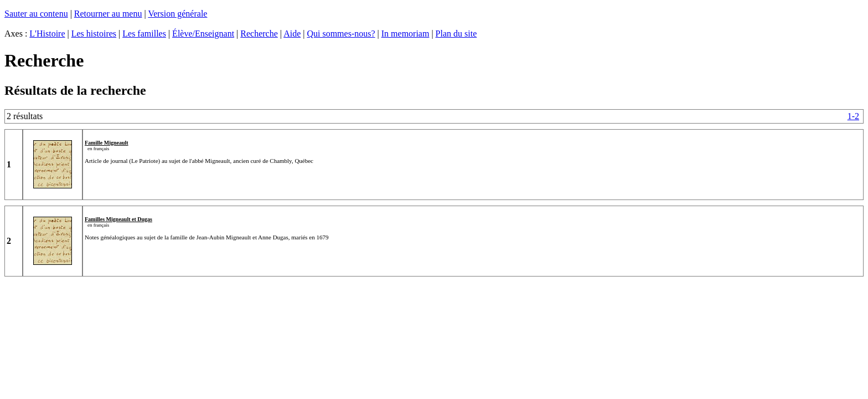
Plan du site (456, 34)
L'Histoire (47, 34)
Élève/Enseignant (203, 34)
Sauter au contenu (36, 14)
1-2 (853, 116)
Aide (292, 34)
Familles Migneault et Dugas (118, 219)
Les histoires (94, 34)
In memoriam (405, 34)
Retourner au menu (108, 14)
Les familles (144, 34)
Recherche (259, 34)
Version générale (177, 14)
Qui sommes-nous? (341, 34)
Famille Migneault (107, 143)
